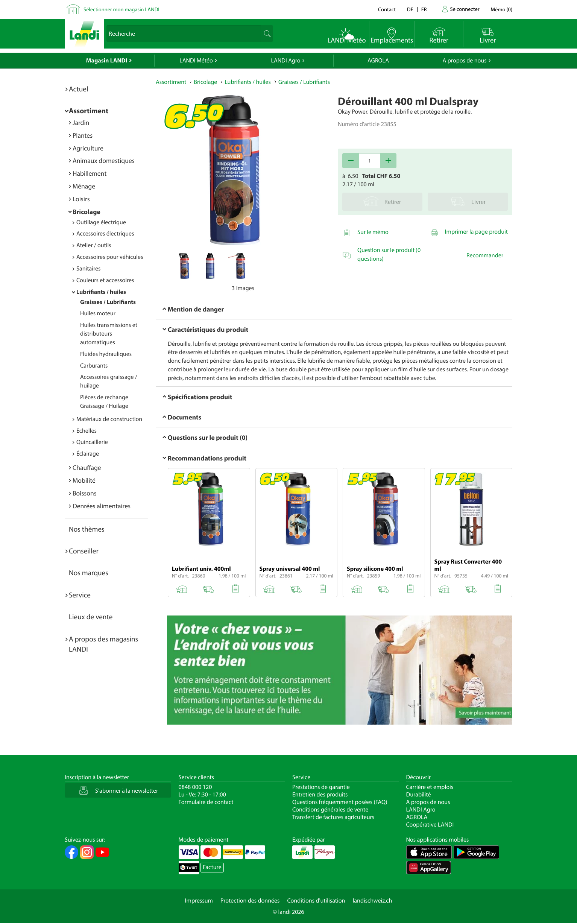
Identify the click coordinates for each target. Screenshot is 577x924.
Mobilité (84, 480)
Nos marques (89, 573)
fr (424, 9)
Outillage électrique (101, 222)
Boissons (85, 493)
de (410, 9)
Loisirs (81, 199)
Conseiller (84, 551)
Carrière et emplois (430, 787)
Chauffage (87, 467)
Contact (387, 9)
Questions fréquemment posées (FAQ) (340, 802)
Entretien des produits (320, 795)
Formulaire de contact (206, 802)
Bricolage (87, 212)
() (502, 9)
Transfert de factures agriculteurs (333, 817)
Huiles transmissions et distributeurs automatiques (109, 334)
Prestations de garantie (321, 787)
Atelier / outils (94, 245)
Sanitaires (88, 269)
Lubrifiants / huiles (101, 292)
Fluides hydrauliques (106, 354)
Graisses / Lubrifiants (108, 302)
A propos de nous (464, 61)
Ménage (84, 186)
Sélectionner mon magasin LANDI (121, 9)
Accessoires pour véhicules (110, 257)
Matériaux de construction (109, 419)
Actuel (78, 89)
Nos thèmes (87, 529)
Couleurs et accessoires (105, 280)
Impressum (199, 901)
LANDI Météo (196, 61)
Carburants (94, 366)
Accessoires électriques (105, 234)
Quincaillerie (92, 442)
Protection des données (250, 901)
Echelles (87, 431)
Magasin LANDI (107, 61)
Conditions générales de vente (330, 810)
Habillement (90, 173)
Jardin (81, 122)
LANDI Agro (285, 61)
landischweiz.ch (373, 901)
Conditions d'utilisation (316, 901)
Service (80, 595)
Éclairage (88, 454)
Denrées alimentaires (102, 506)
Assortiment (89, 111)
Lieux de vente (91, 617)
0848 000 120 (195, 787)
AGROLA (378, 61)
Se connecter (465, 9)
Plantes (83, 135)
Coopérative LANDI (430, 825)
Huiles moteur (98, 313)
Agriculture (88, 148)
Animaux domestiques (104, 160)
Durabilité (419, 795)
